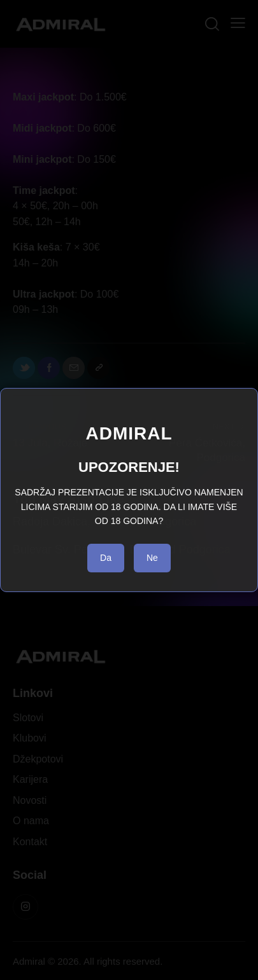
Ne (152, 558)
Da (106, 558)
